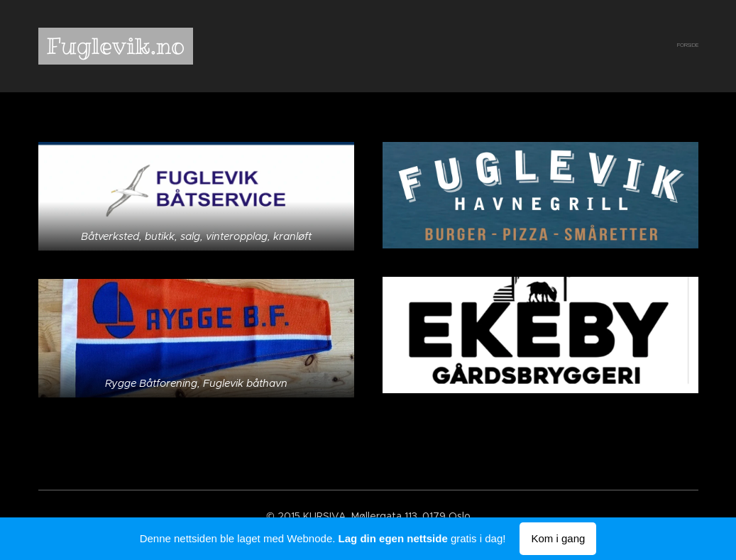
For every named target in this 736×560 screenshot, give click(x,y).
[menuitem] (697, 46)
